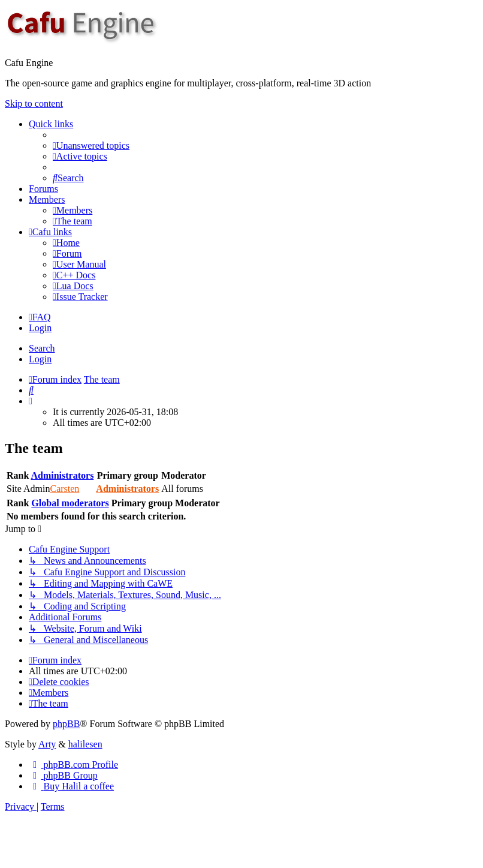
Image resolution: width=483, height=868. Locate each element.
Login (40, 359)
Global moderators (70, 503)
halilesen (85, 744)
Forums (43, 189)
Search (42, 348)
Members (47, 199)
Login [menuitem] (40, 328)
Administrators (62, 475)
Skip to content (34, 103)
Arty (47, 744)
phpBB (66, 724)
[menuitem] (91, 145)
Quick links (51, 124)
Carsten (64, 489)
